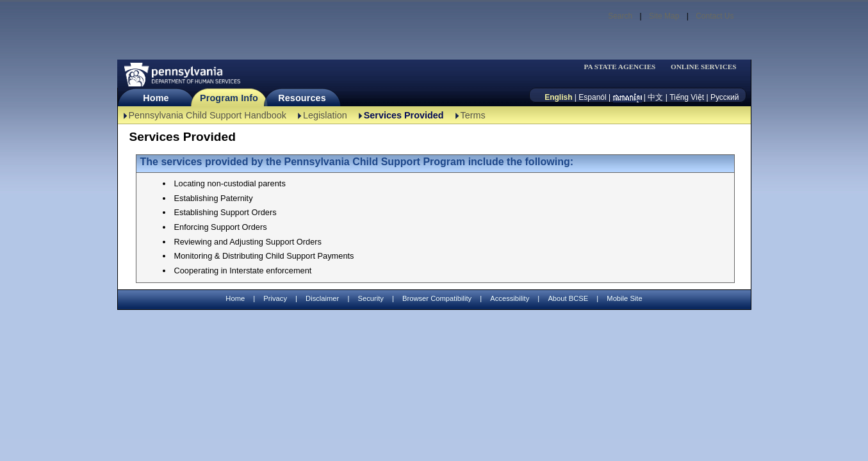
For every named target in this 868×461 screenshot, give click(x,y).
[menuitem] (624, 67)
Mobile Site (624, 298)
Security (370, 298)
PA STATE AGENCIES (619, 67)
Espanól (592, 97)
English (558, 97)
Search (620, 16)
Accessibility (510, 298)
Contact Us (715, 16)
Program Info (229, 98)
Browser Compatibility (437, 298)
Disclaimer (322, 298)
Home (156, 98)
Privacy (275, 299)
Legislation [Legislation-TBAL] (325, 115)
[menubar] (624, 67)
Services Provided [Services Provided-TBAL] (404, 115)
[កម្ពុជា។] (627, 97)
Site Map (664, 16)
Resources (302, 98)
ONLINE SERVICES (704, 67)
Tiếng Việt (687, 97)
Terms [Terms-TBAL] (473, 115)
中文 (655, 97)
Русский (725, 97)
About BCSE (568, 298)
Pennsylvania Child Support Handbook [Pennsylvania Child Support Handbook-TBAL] (208, 115)
